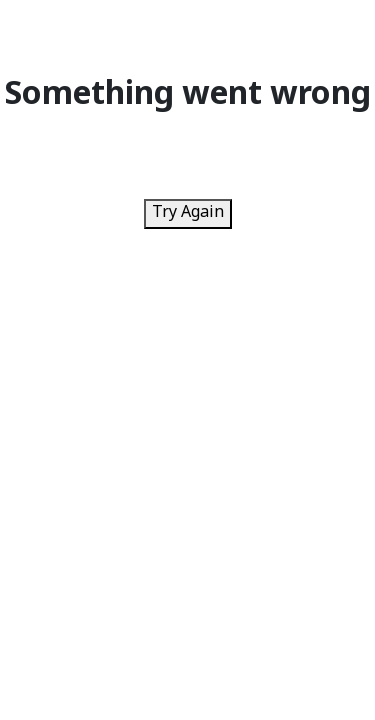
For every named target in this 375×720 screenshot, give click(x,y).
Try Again (188, 213)
